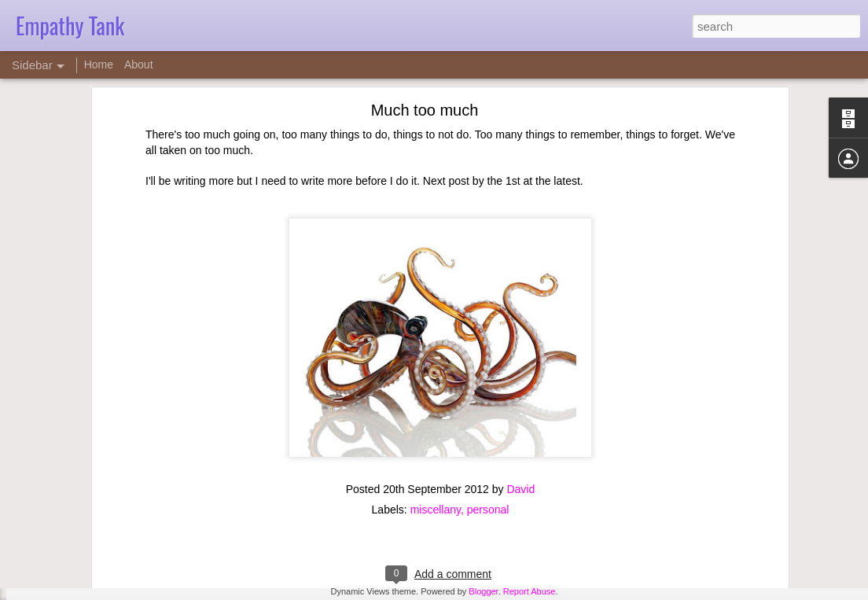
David (520, 394)
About (139, 64)
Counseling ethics (76, 556)
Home (99, 64)
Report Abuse (530, 591)
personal (488, 414)
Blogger (483, 591)
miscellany (436, 414)
